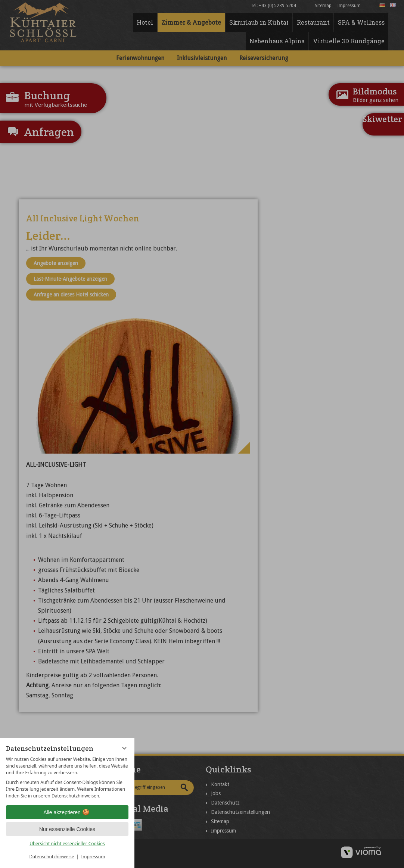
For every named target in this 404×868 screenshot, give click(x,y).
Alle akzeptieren (67, 812)
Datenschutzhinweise (52, 857)
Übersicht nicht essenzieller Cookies (67, 844)
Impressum (93, 857)
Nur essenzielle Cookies (67, 829)
